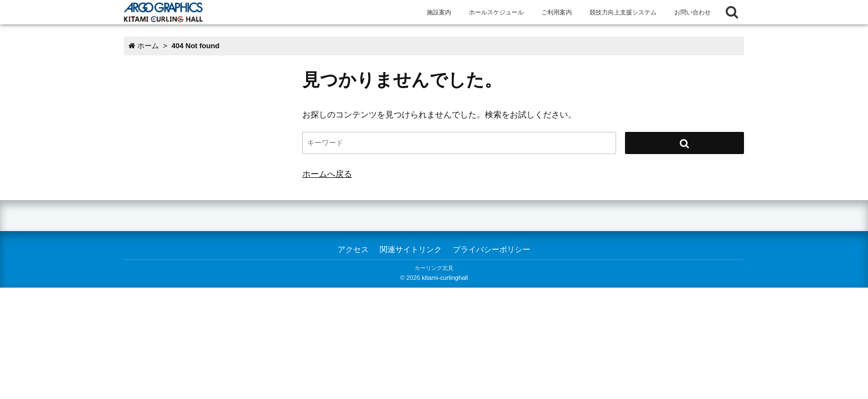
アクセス (353, 249)
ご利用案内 (557, 12)
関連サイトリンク (411, 249)
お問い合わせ (693, 12)
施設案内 (439, 12)
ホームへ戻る (327, 174)
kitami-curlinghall (445, 278)
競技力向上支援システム (623, 12)
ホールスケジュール (496, 12)
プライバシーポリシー (492, 249)
